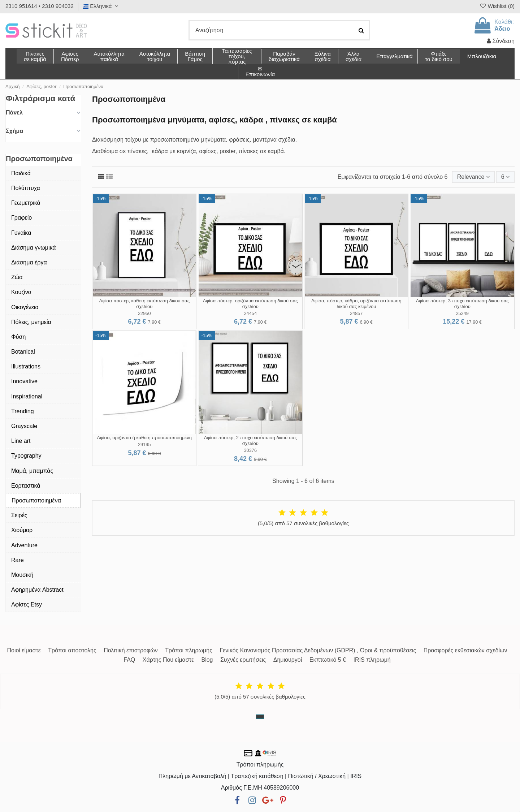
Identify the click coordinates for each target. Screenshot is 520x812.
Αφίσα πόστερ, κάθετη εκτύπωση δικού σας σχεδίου (144, 304)
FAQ (129, 660)
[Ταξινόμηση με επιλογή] (473, 177)
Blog (207, 660)
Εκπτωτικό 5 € (328, 660)
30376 (250, 450)
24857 (356, 313)
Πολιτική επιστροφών (131, 650)
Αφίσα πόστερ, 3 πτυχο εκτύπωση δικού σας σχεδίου (462, 304)
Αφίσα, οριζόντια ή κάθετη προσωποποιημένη (144, 438)
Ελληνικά (101, 6)
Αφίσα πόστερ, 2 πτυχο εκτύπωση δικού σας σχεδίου (250, 440)
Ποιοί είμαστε (24, 650)
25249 (462, 313)
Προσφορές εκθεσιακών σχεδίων (465, 650)
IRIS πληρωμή (372, 660)
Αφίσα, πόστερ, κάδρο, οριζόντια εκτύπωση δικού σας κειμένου (356, 304)
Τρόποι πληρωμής (189, 650)
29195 (144, 444)
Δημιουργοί (288, 660)
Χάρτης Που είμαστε (168, 660)
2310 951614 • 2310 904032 (40, 6)
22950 (144, 313)
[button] (353, 56)
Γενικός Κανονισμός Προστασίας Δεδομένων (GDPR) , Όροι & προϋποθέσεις (318, 650)
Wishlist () (497, 6)
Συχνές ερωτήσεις (243, 660)
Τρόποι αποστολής (72, 650)
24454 (250, 313)
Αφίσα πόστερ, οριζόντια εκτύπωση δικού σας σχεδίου (250, 304)
